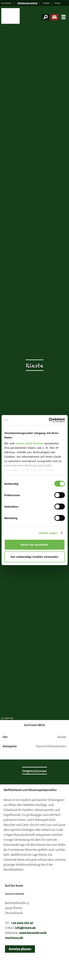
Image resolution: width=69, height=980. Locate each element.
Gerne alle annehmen (35, 545)
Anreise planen (20, 949)
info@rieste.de (25, 928)
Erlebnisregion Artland (27, 3)
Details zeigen (48, 533)
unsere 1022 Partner (29, 443)
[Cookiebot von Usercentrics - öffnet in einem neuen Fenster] (49, 420)
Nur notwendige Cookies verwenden (34, 557)
